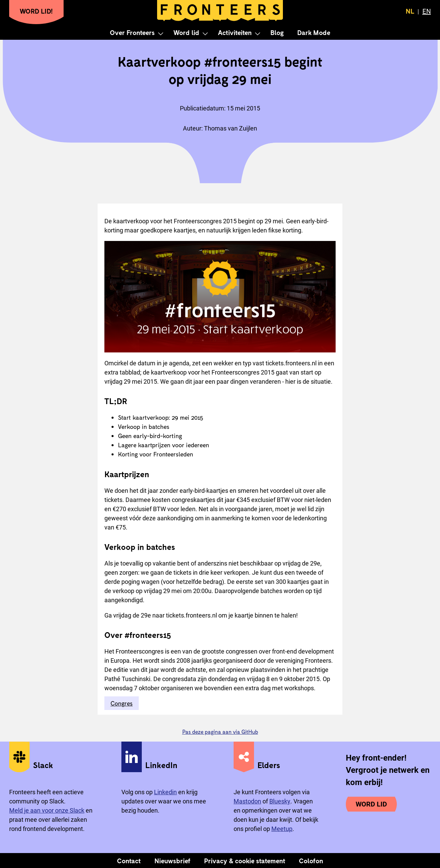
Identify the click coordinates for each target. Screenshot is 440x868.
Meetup (282, 829)
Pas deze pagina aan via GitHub (220, 732)
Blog (277, 32)
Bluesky (280, 801)
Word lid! (36, 11)
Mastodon (247, 801)
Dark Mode (314, 32)
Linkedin (165, 792)
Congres (122, 703)
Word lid (186, 32)
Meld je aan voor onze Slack (47, 810)
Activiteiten (235, 32)
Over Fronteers (132, 32)
